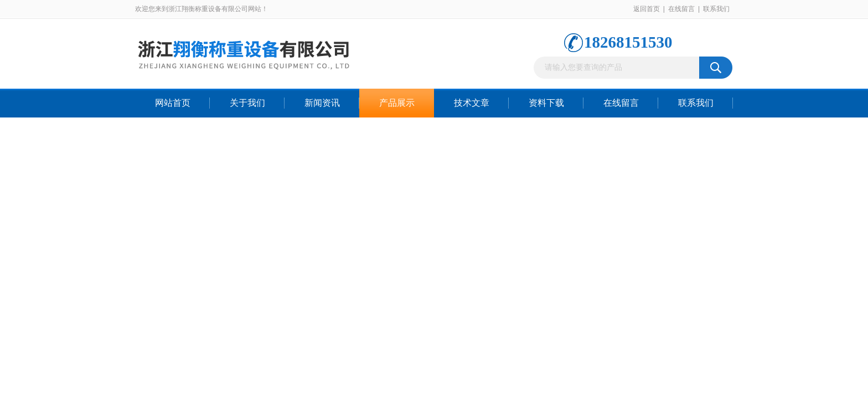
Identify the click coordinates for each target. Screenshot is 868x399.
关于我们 (247, 103)
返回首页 (647, 9)
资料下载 (546, 103)
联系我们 (716, 9)
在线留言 (681, 9)
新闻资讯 (322, 103)
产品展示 (397, 103)
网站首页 (173, 103)
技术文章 (472, 103)
